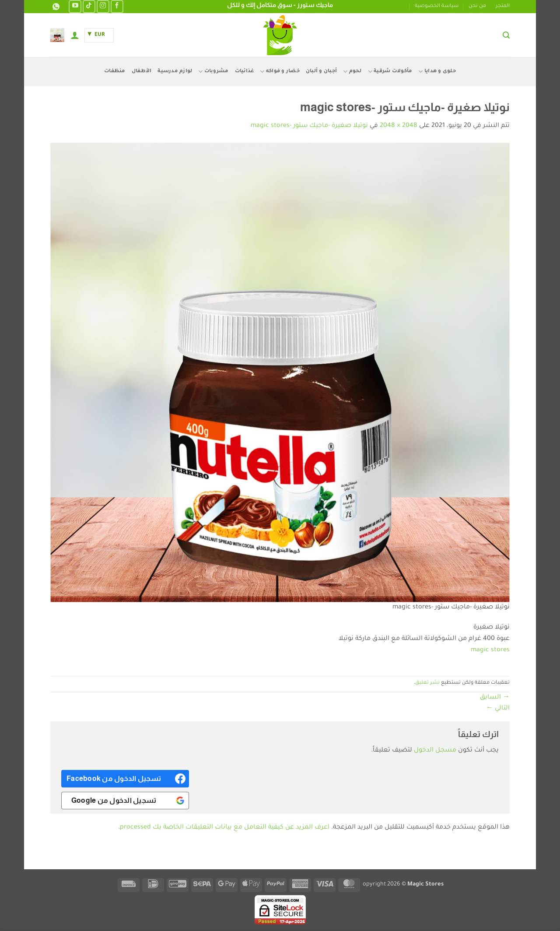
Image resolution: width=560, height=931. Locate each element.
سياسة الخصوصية (437, 6)
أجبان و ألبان (321, 72)
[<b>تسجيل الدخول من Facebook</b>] (125, 779)
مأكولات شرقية (390, 72)
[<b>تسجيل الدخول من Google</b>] (125, 801)
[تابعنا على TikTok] (89, 6)
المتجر (503, 6)
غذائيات (245, 72)
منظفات (115, 72)
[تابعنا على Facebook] (117, 6)
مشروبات (213, 72)
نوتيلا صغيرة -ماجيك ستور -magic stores (309, 126)
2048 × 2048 (399, 126)
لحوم (352, 72)
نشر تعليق (427, 683)
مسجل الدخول (435, 751)
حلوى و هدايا (437, 72)
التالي (498, 709)
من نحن (477, 6)
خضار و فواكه (280, 72)
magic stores (490, 650)
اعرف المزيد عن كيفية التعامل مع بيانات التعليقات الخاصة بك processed (225, 828)
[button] (506, 35)
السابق (495, 698)
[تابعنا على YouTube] (75, 6)
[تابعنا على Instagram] (103, 6)
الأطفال (142, 72)
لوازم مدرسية (175, 72)
